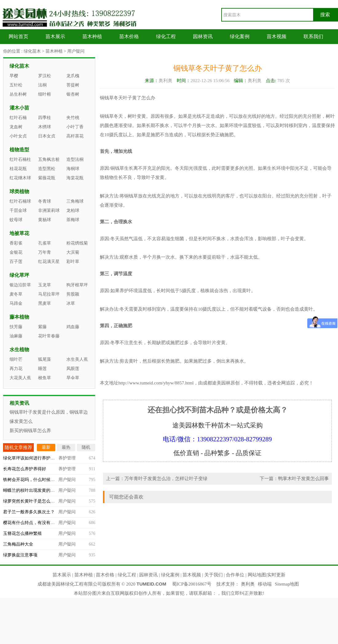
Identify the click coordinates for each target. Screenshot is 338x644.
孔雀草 (45, 243)
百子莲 (16, 262)
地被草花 (19, 233)
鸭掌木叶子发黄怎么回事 (303, 479)
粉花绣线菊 (77, 243)
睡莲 (42, 369)
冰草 (71, 303)
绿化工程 (166, 36)
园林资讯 (203, 36)
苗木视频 (277, 36)
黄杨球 (45, 220)
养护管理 (67, 458)
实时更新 (276, 575)
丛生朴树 (18, 94)
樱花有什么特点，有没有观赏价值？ (37, 523)
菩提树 (73, 85)
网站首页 (18, 36)
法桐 (42, 85)
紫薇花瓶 (47, 178)
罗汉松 (45, 76)
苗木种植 (92, 36)
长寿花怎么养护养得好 (25, 469)
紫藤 (42, 327)
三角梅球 (75, 201)
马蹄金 (16, 303)
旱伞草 (73, 378)
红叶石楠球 (20, 201)
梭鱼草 (45, 378)
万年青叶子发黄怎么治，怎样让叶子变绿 (166, 479)
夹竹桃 (73, 118)
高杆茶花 (75, 136)
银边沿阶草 (20, 285)
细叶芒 (16, 359)
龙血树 (16, 127)
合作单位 (235, 575)
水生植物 (19, 350)
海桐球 (73, 169)
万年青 (45, 252)
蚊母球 (16, 220)
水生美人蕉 (77, 359)
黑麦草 (45, 303)
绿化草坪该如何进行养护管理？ (33, 458)
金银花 (16, 252)
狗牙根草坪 (77, 285)
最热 (66, 447)
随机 (86, 447)
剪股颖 (73, 294)
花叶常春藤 (49, 336)
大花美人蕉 (20, 378)
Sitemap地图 (287, 584)
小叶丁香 (75, 127)
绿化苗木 (32, 51)
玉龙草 (45, 285)
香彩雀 (16, 243)
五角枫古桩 (49, 159)
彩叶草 (73, 262)
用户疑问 (76, 51)
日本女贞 (47, 136)
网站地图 (257, 575)
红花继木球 (20, 178)
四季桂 (45, 118)
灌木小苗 (19, 108)
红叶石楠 (18, 118)
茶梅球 (73, 220)
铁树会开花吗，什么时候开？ (31, 480)
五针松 (16, 85)
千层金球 (18, 211)
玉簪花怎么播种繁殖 (22, 533)
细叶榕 (45, 94)
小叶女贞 (18, 136)
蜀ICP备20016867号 (192, 584)
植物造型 (19, 150)
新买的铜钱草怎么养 (30, 431)
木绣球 (45, 127)
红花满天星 (49, 262)
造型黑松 (47, 169)
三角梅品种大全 (18, 544)
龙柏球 (73, 211)
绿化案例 (240, 36)
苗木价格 (129, 36)
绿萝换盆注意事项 (20, 555)
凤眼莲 (73, 369)
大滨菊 (73, 252)
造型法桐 (75, 159)
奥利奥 (248, 584)
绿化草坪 (19, 275)
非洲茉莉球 (49, 211)
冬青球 (45, 201)
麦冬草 (16, 294)
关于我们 (214, 575)
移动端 (265, 584)
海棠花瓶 (75, 178)
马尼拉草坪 (49, 294)
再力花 (16, 369)
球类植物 (19, 191)
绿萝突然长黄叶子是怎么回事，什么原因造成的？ (50, 501)
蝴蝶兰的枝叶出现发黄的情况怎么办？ (40, 490)
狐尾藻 (45, 359)
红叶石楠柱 (20, 159)
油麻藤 (16, 336)
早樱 (14, 76)
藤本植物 (19, 317)
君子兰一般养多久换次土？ (29, 512)
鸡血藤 (73, 327)
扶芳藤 (16, 327)
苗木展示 (55, 36)
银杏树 (73, 94)
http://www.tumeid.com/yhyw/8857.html (156, 383)
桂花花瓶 (18, 169)
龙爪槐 (73, 76)
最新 (46, 447)
